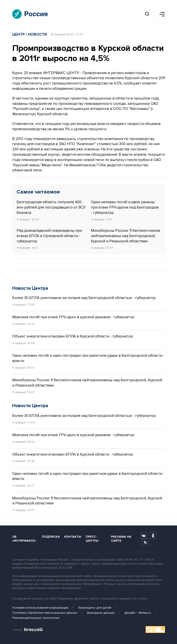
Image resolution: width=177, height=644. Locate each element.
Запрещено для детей (95, 608)
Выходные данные (101, 613)
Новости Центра (30, 288)
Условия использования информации (40, 608)
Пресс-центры (92, 539)
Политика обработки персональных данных (45, 613)
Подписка (51, 537)
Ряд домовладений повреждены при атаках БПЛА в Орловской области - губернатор (49, 236)
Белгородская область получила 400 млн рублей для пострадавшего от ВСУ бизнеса (51, 207)
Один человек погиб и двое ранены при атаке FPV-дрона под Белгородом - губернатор (125, 207)
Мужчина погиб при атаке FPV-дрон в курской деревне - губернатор (73, 317)
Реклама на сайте (121, 539)
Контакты (73, 537)
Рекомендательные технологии (36, 618)
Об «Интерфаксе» (24, 539)
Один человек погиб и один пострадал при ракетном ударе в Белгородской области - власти (88, 358)
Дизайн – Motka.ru (138, 613)
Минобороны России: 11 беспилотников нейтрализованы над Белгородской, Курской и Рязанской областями (125, 236)
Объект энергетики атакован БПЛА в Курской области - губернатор (73, 336)
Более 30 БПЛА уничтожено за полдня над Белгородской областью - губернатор (84, 298)
